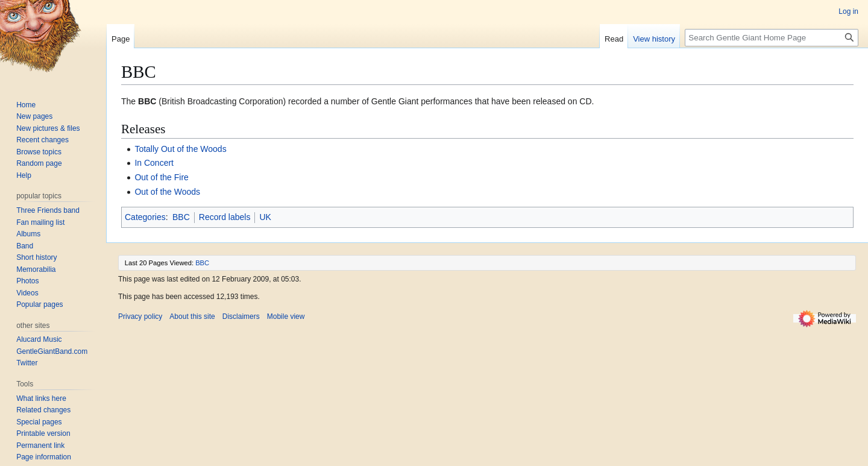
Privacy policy (140, 316)
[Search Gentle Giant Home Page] (772, 38)
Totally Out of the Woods (180, 149)
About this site (192, 316)
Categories (145, 217)
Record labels (225, 217)
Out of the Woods (167, 192)
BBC (181, 217)
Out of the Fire (161, 177)
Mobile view (286, 316)
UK (265, 217)
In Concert (154, 163)
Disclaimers (241, 316)
